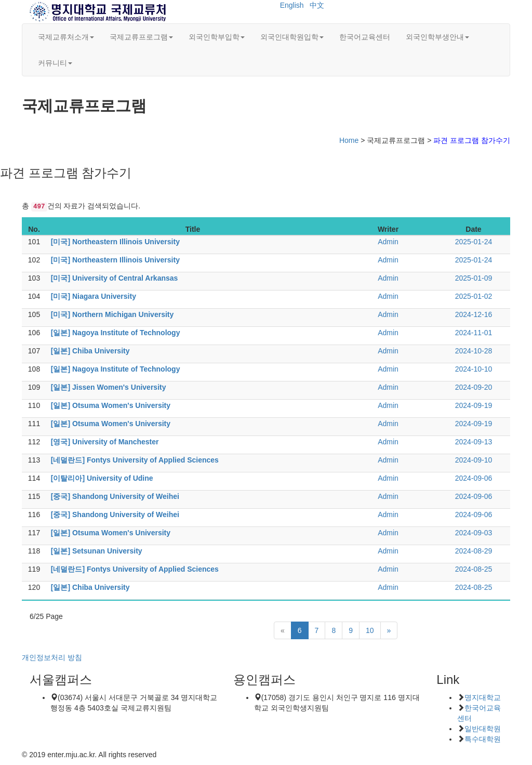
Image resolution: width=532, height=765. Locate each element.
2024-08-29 (474, 551)
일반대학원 (483, 729)
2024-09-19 (474, 405)
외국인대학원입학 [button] (292, 37)
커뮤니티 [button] (55, 63)
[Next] (389, 630)
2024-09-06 (474, 478)
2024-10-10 (474, 369)
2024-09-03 (474, 533)
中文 (317, 5)
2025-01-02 (474, 296)
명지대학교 (483, 697)
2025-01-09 (474, 278)
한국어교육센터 (365, 37)
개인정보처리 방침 (52, 657)
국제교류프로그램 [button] (141, 37)
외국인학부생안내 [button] (437, 37)
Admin (388, 242)
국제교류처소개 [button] (66, 37)
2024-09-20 (474, 387)
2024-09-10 (474, 460)
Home (349, 140)
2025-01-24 (474, 242)
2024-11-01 (474, 333)
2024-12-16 (474, 314)
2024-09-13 (474, 442)
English (292, 5)
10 (370, 630)
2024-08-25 (474, 569)
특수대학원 (483, 739)
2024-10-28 (474, 351)
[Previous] (283, 630)
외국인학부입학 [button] (217, 37)
